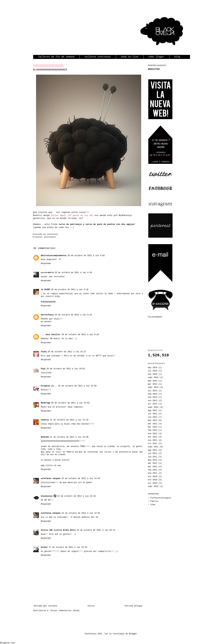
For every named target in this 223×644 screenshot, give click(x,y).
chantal (45, 420)
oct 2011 (153, 444)
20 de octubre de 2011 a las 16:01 (66, 369)
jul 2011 (153, 453)
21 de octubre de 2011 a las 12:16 (69, 420)
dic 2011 (153, 437)
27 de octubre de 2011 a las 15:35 (68, 547)
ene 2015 (153, 374)
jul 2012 (153, 414)
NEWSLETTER (154, 69)
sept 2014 (153, 378)
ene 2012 (153, 434)
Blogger (133, 634)
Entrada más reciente (46, 606)
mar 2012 (153, 427)
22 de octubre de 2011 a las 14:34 (81, 479)
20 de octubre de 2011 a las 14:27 (67, 352)
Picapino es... (49, 386)
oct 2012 (153, 404)
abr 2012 (153, 424)
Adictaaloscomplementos (54, 256)
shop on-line (130, 57)
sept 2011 (153, 447)
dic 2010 (153, 477)
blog (177, 57)
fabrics (154, 501)
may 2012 (153, 420)
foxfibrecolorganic (161, 498)
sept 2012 (153, 407)
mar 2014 (153, 384)
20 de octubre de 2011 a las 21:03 (77, 386)
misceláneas (50, 237)
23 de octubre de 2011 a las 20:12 (96, 530)
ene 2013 (153, 397)
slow (153, 505)
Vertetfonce (47, 315)
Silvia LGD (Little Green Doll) (58, 530)
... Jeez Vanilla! (51, 335)
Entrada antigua (133, 606)
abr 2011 (153, 463)
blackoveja (53, 234)
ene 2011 (153, 473)
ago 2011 (153, 450)
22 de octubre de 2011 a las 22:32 (77, 496)
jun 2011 (153, 457)
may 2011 (153, 460)
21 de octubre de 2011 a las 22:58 (69, 437)
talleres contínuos (98, 57)
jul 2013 (153, 391)
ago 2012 (153, 411)
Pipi (43, 369)
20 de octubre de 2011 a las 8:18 (70, 290)
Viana (44, 352)
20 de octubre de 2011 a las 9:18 (73, 315)
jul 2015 (153, 371)
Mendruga (46, 403)
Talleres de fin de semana (56, 57)
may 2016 (153, 368)
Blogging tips (8, 643)
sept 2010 (153, 486)
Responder (46, 264)
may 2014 (153, 381)
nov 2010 (153, 480)
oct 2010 (153, 483)
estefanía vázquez (51, 479)
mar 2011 (153, 467)
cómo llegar (156, 57)
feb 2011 (153, 470)
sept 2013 (153, 387)
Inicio (91, 606)
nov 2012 (153, 401)
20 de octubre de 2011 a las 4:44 (73, 273)
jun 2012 (153, 417)
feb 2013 (153, 394)
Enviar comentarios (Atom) (65, 611)
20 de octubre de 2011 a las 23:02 (70, 403)
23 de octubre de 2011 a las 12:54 (81, 513)
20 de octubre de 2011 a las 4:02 (86, 256)
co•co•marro (47, 273)
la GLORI (46, 290)
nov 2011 (153, 440)
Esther (44, 547)
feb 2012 (153, 430)
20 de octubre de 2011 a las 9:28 (80, 335)
